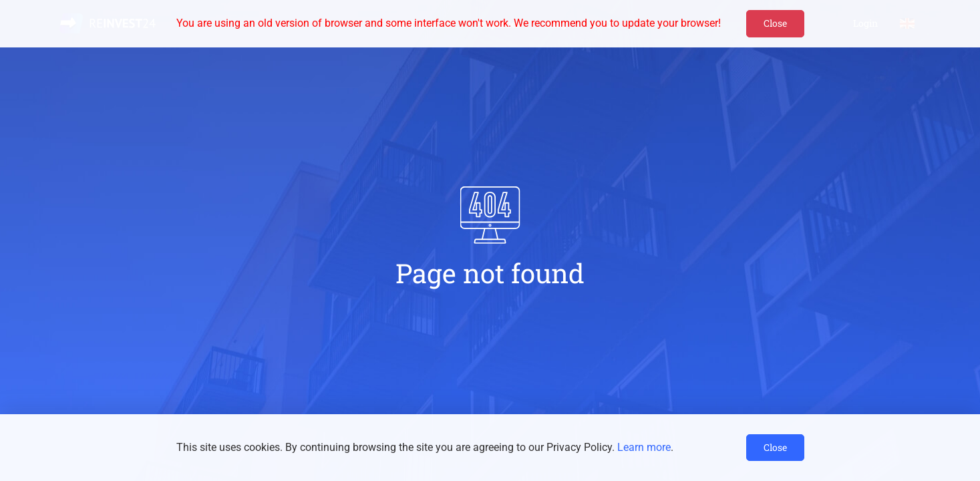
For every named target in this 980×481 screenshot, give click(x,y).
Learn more (644, 447)
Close (775, 23)
